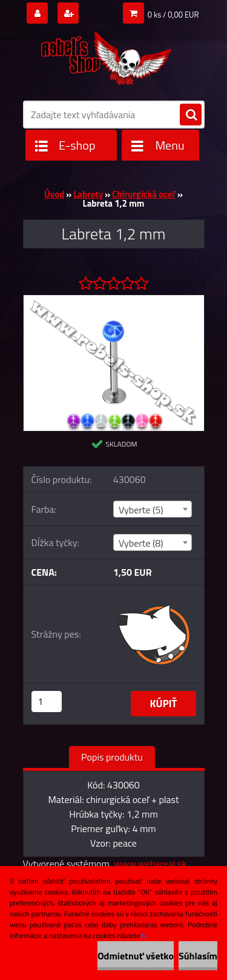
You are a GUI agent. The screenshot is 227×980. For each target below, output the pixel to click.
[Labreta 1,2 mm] (114, 300)
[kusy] (47, 702)
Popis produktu (112, 757)
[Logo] (106, 56)
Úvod (54, 194)
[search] (191, 115)
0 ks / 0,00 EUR (173, 15)
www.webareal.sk (150, 864)
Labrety (88, 194)
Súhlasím (198, 956)
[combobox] (153, 509)
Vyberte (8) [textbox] (141, 543)
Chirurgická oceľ (144, 194)
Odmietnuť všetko (136, 956)
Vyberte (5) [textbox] (141, 510)
